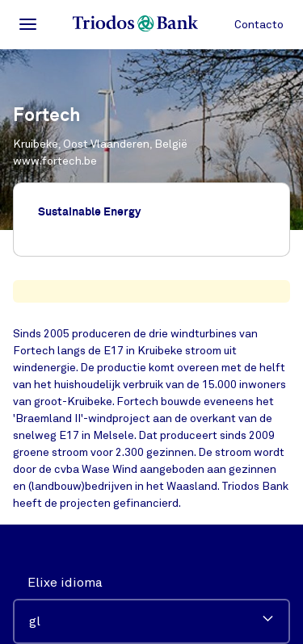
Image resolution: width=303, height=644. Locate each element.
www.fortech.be (55, 161)
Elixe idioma (65, 583)
